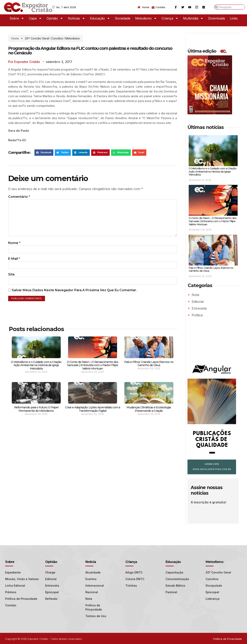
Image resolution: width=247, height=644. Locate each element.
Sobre (17, 18)
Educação (100, 18)
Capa (35, 18)
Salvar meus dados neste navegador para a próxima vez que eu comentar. (74, 297)
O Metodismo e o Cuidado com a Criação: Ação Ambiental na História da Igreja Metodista (36, 372)
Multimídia (193, 18)
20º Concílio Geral (37, 38)
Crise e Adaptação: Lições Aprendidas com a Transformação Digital (93, 416)
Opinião (55, 18)
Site (11, 280)
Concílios (57, 38)
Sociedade (123, 18)
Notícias (77, 18)
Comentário (19, 197)
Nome (14, 248)
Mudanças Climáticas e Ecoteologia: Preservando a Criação (149, 416)
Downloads (217, 18)
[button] (44, 153)
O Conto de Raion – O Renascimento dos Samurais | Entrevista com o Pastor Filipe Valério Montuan (93, 372)
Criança (170, 18)
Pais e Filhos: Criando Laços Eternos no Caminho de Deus (149, 370)
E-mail (14, 264)
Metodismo (146, 18)
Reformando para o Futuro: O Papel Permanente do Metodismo (36, 416)
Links (234, 18)
